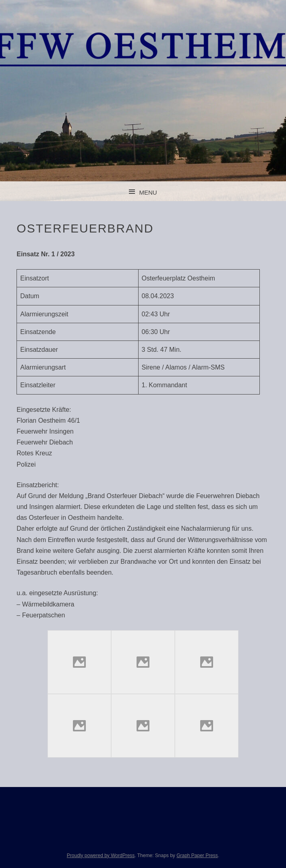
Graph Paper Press (197, 856)
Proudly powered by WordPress (101, 856)
